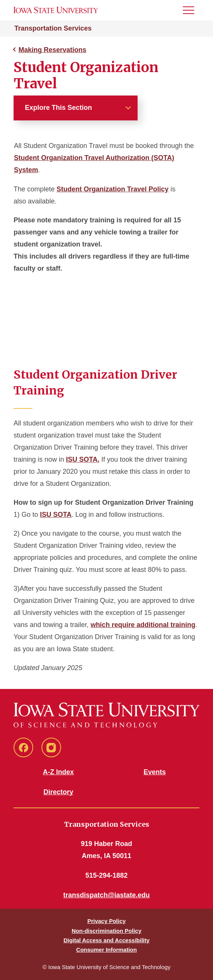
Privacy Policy (107, 921)
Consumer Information (106, 950)
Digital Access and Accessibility (106, 940)
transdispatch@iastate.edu (107, 895)
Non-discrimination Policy (106, 931)
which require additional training (143, 625)
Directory (58, 792)
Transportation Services (53, 28)
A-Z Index (58, 772)
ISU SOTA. (83, 459)
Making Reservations (52, 50)
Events (155, 772)
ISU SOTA (56, 515)
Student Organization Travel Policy (113, 189)
